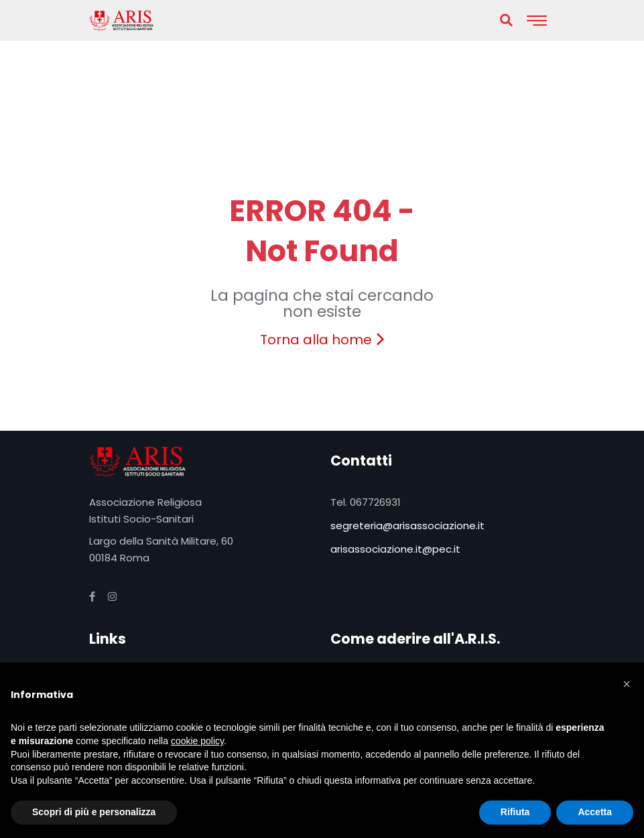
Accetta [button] (595, 812)
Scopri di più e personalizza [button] (94, 812)
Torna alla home (322, 340)
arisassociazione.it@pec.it (395, 549)
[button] (627, 684)
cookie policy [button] (197, 741)
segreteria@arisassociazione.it (407, 526)
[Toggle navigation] (537, 20)
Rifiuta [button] (515, 812)
